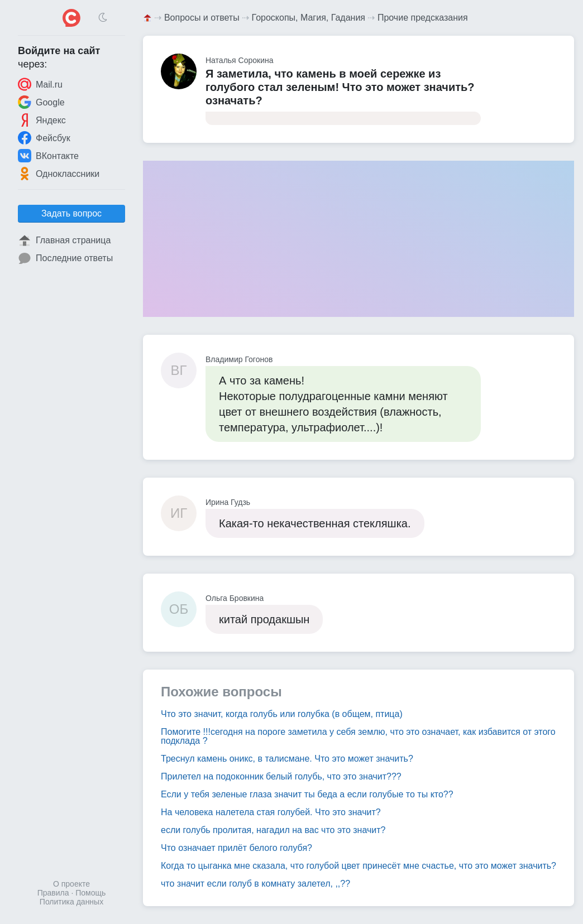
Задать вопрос (71, 213)
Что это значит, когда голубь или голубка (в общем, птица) (282, 714)
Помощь (90, 893)
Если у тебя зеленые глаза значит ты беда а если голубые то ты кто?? (307, 794)
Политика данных (71, 902)
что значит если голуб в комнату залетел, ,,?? (255, 884)
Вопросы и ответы (202, 18)
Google (41, 102)
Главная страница (64, 240)
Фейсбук (44, 138)
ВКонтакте (48, 156)
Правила (53, 893)
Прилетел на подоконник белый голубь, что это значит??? (281, 776)
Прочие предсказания (423, 18)
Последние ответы (65, 258)
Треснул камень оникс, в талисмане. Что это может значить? (287, 759)
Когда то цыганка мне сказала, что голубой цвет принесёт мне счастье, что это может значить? (359, 866)
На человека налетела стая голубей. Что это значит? (271, 812)
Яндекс (42, 120)
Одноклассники (59, 174)
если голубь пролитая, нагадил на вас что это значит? (273, 830)
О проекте (71, 884)
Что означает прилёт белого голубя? (236, 848)
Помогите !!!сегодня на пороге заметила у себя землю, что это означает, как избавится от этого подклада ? (358, 736)
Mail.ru (40, 84)
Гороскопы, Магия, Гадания (309, 18)
